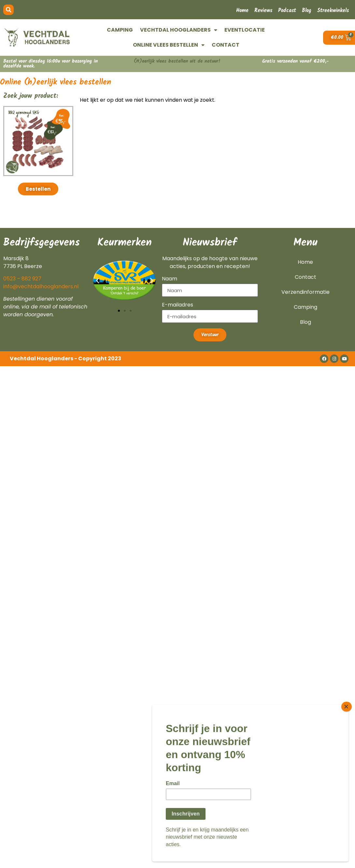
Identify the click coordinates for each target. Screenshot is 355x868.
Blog (307, 11)
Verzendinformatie (305, 292)
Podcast (287, 11)
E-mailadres (177, 305)
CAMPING (120, 30)
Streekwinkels (333, 11)
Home (242, 11)
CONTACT (226, 45)
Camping (305, 307)
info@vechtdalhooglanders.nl (41, 286)
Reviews (263, 11)
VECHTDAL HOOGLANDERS (179, 30)
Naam (170, 279)
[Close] (347, 713)
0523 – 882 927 (22, 279)
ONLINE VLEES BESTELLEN (169, 45)
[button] (8, 10)
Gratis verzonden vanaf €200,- (296, 61)
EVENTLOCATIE (245, 30)
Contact (305, 277)
